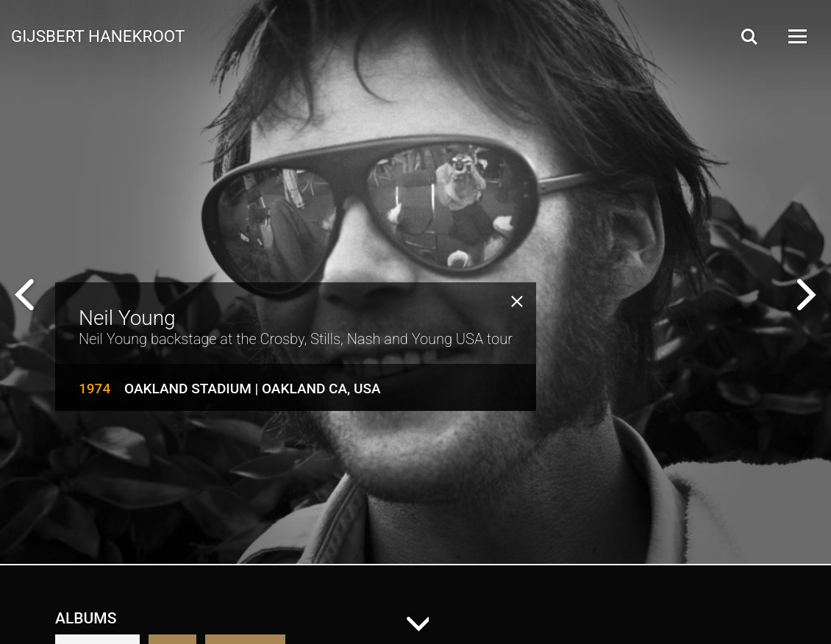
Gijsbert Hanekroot (98, 35)
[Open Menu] (796, 36)
